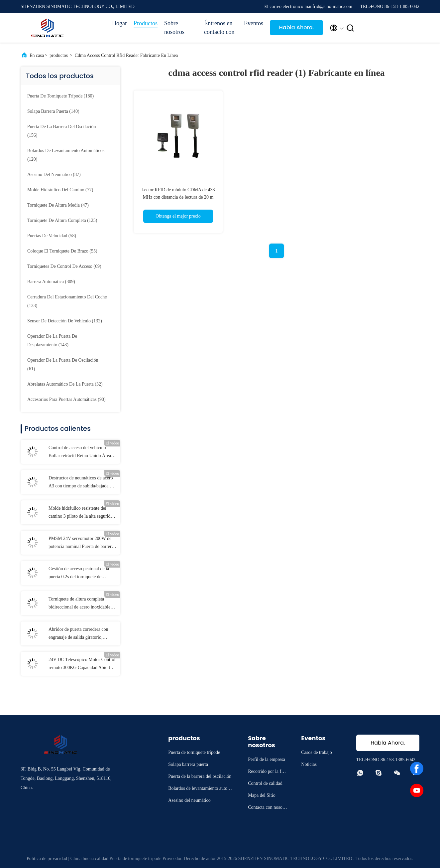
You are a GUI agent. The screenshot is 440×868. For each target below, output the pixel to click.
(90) (66, 399)
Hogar (119, 23)
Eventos (254, 23)
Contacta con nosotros (268, 808)
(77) (60, 190)
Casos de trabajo (317, 752)
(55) (62, 251)
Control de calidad (265, 783)
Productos (146, 23)
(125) (62, 220)
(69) (64, 266)
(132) (65, 321)
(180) (60, 96)
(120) (66, 155)
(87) (54, 174)
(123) (67, 301)
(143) (52, 341)
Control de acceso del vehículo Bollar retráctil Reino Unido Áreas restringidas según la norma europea (82, 452)
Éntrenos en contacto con (219, 28)
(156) (61, 131)
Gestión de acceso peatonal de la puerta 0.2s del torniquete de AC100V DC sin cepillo (79, 574)
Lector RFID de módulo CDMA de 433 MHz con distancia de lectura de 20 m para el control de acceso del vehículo (178, 197)
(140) (53, 111)
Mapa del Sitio (262, 795)
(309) (51, 282)
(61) (63, 364)
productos (59, 55)
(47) (58, 205)
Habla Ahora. (297, 27)
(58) (52, 236)
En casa (37, 55)
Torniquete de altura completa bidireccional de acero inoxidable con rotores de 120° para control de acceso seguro (81, 604)
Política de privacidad (47, 859)
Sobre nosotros (174, 28)
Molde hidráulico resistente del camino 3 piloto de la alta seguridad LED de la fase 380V (82, 513)
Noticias (309, 764)
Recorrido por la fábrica (268, 772)
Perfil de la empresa (267, 759)
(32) (65, 384)
